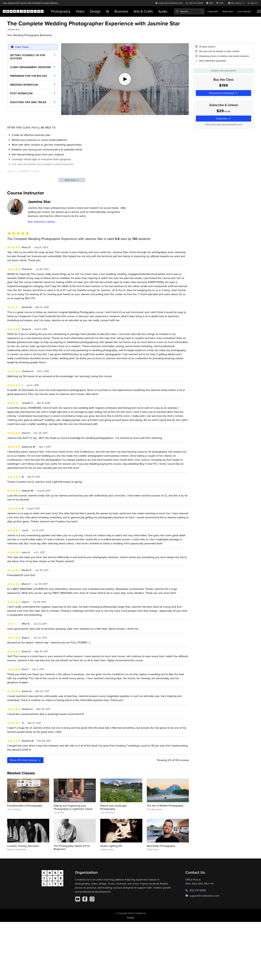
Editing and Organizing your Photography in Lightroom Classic (73, 807)
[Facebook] (85, 899)
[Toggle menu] (259, 11)
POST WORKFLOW (21, 93)
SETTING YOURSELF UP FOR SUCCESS (28, 57)
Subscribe (228, 11)
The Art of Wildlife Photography (165, 806)
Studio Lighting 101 (111, 846)
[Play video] (125, 79)
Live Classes (244, 11)
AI (108, 11)
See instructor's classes (41, 222)
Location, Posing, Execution (23, 846)
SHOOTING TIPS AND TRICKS (28, 102)
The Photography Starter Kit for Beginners (72, 847)
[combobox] (189, 11)
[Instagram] (92, 899)
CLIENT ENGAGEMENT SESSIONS (30, 67)
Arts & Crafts (143, 11)
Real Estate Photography (161, 846)
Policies (131, 917)
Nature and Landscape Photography (113, 807)
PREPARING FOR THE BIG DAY (29, 76)
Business (121, 11)
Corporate (213, 11)
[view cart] (221, 3)
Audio (163, 11)
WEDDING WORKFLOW (24, 85)
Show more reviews (25, 760)
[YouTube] (78, 899)
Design (95, 11)
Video (80, 11)
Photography (61, 11)
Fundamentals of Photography (25, 806)
